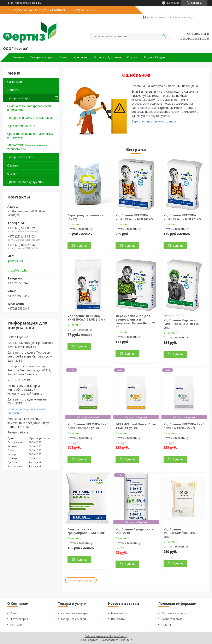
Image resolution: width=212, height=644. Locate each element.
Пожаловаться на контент (116, 640)
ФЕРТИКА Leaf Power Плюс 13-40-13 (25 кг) (136, 426)
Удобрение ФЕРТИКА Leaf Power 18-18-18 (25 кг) (88, 426)
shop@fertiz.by (17, 271)
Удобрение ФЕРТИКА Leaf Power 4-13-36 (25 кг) (184, 426)
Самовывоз (15, 82)
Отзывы (13, 165)
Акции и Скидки (154, 57)
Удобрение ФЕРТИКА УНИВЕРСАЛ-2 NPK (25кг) (182, 217)
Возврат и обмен (173, 619)
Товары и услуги (42, 57)
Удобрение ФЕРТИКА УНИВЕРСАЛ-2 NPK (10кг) (86, 318)
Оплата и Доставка (107, 57)
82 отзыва (173, 3)
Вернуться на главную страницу (154, 121)
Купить (82, 246)
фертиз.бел (16, 261)
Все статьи (118, 619)
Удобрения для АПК (21, 126)
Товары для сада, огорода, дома (30, 118)
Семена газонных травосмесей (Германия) (29, 108)
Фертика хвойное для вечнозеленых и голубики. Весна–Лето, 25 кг (136, 321)
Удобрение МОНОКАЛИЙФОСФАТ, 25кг (181, 533)
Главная (18, 57)
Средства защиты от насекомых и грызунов (30, 135)
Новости (13, 90)
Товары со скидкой (21, 157)
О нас (63, 57)
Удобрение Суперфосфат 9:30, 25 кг (135, 531)
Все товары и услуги (81, 580)
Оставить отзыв (198, 34)
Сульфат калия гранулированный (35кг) (87, 531)
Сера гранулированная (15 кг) (85, 217)
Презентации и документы (26, 182)
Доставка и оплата (174, 613)
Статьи (132, 57)
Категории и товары (74, 613)
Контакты (80, 57)
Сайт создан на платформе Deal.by (106, 636)
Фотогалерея (19, 619)
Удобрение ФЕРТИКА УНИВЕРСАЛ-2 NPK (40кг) (134, 217)
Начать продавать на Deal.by (23, 3)
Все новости (119, 613)
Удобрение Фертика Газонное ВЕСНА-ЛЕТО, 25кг (181, 324)
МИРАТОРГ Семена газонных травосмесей (28, 147)
